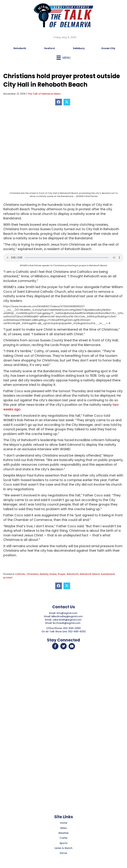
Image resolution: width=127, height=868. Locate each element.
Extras (63, 853)
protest (8, 578)
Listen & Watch (63, 848)
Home (64, 823)
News (64, 828)
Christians (32, 574)
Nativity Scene (48, 574)
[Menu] (63, 58)
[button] (55, 646)
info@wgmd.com (67, 613)
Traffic (64, 838)
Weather (64, 833)
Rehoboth (73, 574)
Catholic (20, 574)
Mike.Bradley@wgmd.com (67, 616)
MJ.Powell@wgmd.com (67, 623)
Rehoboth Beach (90, 574)
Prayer (62, 574)
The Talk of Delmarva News (44, 94)
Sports (63, 843)
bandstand (108, 574)
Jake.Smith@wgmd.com (67, 620)
